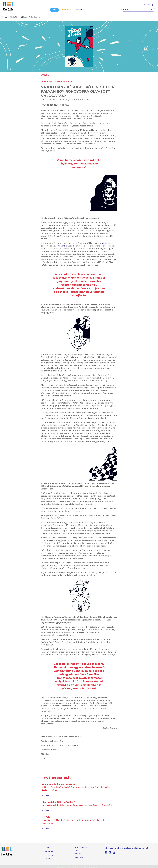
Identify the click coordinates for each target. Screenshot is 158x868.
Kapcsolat (79, 10)
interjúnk (61, 246)
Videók (78, 854)
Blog (54, 10)
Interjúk (49, 855)
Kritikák (24, 17)
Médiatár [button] (65, 10)
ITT (61, 231)
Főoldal (5, 17)
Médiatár (49, 851)
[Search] (136, 10)
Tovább (46, 795)
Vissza (45, 75)
